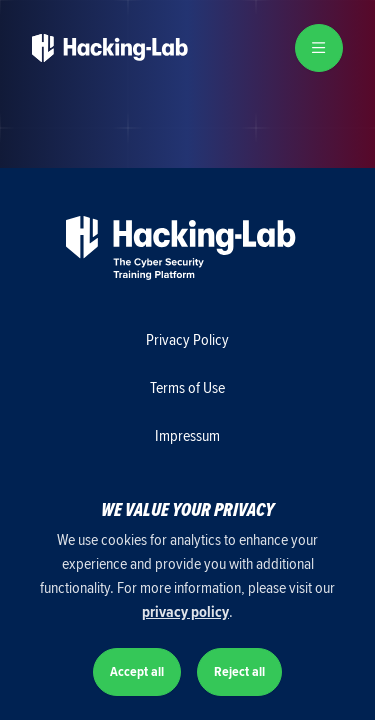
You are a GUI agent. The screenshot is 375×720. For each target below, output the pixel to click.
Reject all (239, 671)
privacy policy (185, 612)
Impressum (187, 436)
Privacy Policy (187, 340)
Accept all (137, 671)
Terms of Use (187, 388)
